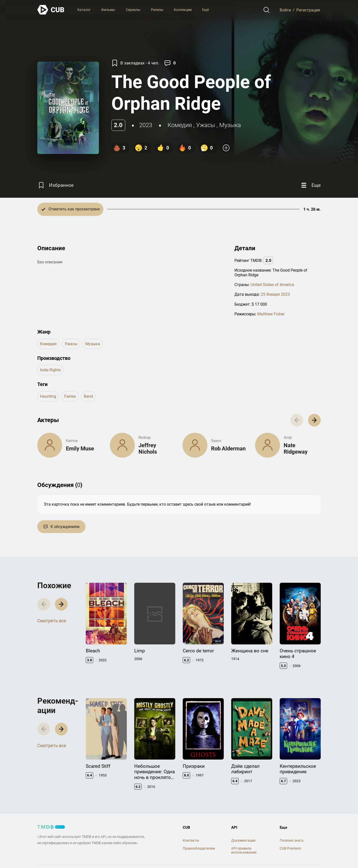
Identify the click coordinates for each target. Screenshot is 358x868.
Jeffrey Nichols (148, 449)
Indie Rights (50, 370)
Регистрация (308, 10)
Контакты (191, 840)
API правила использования (244, 850)
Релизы (157, 10)
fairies (70, 396)
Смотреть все (52, 621)
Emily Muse (80, 449)
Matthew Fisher (271, 314)
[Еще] (310, 185)
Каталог (84, 10)
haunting (48, 396)
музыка (230, 125)
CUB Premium (290, 848)
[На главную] (51, 10)
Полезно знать (292, 840)
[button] (314, 420)
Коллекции (183, 10)
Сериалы (133, 10)
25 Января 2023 (275, 294)
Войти (285, 10)
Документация (243, 840)
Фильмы (108, 10)
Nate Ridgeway (296, 449)
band (88, 396)
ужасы (206, 125)
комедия (180, 125)
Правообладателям (199, 848)
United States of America (272, 285)
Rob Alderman (228, 449)
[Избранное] (55, 185)
